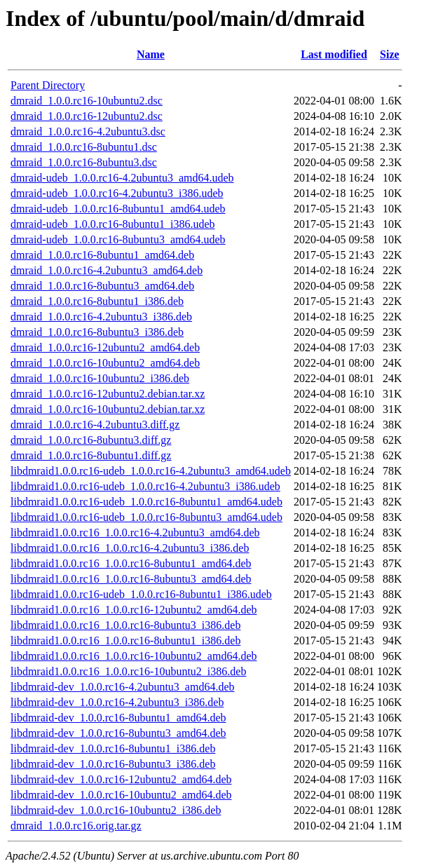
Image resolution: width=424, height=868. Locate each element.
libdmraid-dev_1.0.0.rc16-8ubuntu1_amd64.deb (118, 718)
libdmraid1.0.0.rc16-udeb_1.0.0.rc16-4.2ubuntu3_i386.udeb (145, 486)
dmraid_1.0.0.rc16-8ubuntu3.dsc (84, 162)
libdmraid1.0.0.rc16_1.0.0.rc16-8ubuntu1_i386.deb (125, 640)
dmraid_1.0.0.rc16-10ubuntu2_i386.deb (100, 378)
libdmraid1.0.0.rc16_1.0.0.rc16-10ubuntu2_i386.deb (128, 671)
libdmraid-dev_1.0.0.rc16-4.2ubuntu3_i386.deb (117, 702)
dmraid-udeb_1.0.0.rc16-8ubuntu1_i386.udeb (113, 224)
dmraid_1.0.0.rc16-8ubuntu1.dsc (84, 147)
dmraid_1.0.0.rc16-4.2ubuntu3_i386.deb (101, 317)
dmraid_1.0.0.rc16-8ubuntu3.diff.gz (91, 440)
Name (151, 54)
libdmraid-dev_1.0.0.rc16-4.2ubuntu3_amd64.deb (123, 687)
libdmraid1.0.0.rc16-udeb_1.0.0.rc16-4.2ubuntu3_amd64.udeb (151, 471)
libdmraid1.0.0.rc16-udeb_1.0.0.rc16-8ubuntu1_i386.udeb (141, 594)
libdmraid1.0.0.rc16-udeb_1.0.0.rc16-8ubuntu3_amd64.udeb (146, 517)
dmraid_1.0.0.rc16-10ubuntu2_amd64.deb (105, 363)
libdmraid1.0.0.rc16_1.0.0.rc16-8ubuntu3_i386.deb (125, 625)
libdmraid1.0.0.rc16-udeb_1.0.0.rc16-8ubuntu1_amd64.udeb (146, 502)
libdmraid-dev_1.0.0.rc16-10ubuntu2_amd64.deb (121, 795)
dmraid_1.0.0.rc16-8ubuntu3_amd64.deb (102, 286)
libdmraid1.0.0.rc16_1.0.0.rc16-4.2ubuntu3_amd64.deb (135, 533)
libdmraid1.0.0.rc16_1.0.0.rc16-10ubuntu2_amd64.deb (134, 656)
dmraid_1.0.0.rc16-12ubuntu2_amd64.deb (105, 347)
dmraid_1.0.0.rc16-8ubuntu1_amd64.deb (102, 255)
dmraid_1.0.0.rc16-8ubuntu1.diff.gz (91, 455)
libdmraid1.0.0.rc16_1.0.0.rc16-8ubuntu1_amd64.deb (131, 563)
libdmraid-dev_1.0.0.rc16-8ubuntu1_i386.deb (113, 748)
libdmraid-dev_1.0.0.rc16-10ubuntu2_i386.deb (116, 810)
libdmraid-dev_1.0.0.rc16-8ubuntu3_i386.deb (113, 764)
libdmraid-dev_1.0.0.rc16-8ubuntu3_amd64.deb (118, 733)
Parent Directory (48, 85)
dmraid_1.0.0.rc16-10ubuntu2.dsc (87, 101)
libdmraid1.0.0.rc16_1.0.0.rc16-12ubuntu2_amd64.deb (134, 610)
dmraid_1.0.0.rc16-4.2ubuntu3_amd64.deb (107, 270)
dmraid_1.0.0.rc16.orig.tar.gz (76, 826)
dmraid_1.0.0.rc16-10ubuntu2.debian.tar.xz (108, 409)
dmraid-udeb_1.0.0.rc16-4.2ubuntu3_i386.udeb (117, 193)
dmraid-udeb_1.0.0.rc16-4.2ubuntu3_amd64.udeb (122, 178)
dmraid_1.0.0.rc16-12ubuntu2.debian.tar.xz (108, 394)
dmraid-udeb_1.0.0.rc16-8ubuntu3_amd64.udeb (118, 239)
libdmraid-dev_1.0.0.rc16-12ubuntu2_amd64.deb (121, 779)
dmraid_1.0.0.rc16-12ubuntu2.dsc (87, 116)
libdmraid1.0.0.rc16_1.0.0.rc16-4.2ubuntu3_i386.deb (130, 548)
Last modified (334, 54)
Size (390, 54)
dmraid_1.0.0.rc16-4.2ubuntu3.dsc (88, 131)
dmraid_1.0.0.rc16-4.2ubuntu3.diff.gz (95, 425)
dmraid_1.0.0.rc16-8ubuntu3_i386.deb (97, 332)
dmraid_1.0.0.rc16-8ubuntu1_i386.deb (97, 301)
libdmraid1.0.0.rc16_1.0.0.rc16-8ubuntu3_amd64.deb (131, 579)
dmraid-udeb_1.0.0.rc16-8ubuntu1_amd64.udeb (118, 209)
